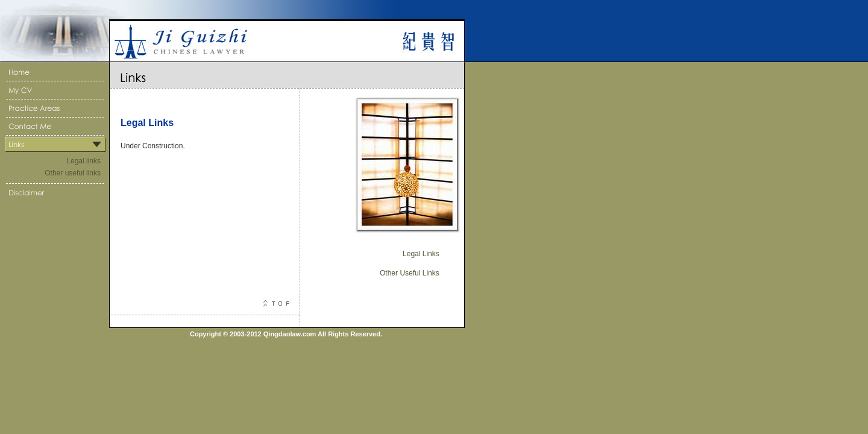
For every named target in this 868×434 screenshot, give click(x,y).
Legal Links (421, 254)
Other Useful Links (410, 273)
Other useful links (73, 173)
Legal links (83, 161)
